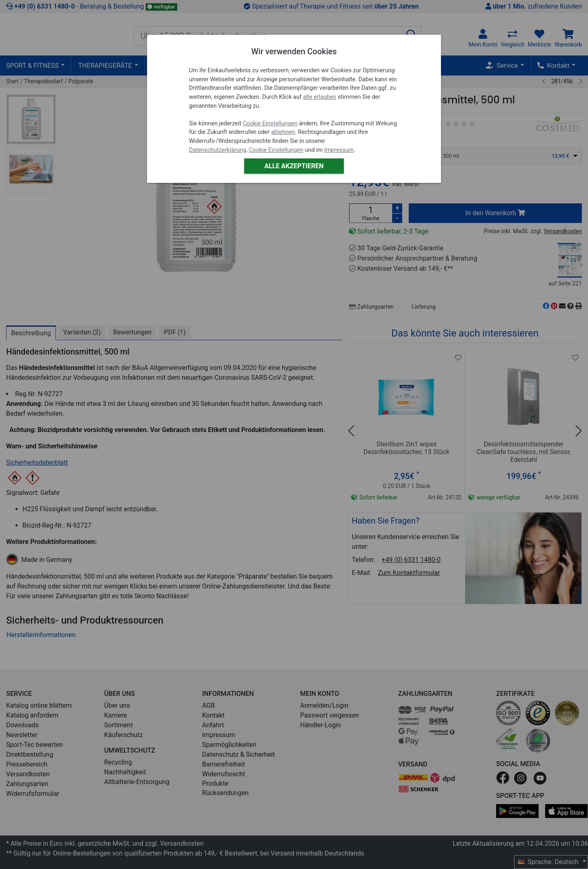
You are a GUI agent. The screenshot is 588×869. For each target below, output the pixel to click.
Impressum (339, 150)
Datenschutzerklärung (218, 150)
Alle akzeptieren (294, 166)
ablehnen (283, 132)
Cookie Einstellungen (270, 124)
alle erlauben (320, 97)
